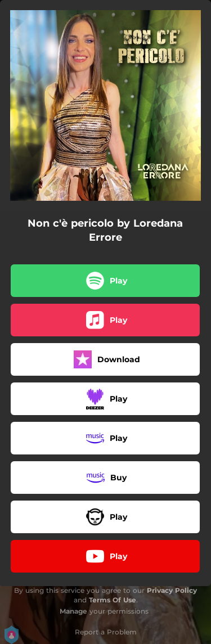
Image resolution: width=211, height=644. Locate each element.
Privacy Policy (172, 590)
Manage (73, 611)
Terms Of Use (113, 600)
